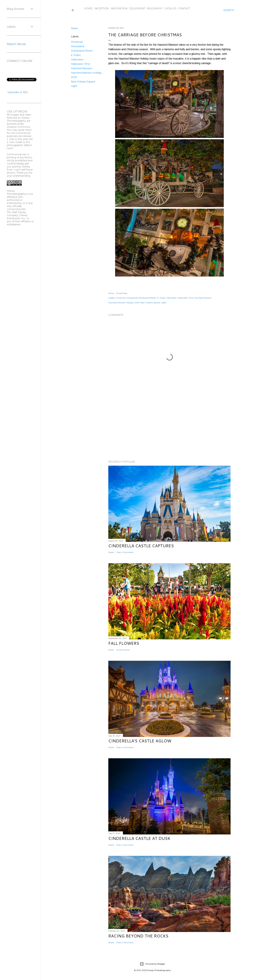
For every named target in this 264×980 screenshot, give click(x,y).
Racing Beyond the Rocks (138, 936)
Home (87, 8)
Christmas (77, 42)
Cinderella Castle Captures (141, 546)
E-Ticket (76, 55)
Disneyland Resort (82, 51)
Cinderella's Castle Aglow (140, 741)
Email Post (122, 293)
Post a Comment (125, 552)
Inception (100, 8)
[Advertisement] (169, 428)
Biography (154, 8)
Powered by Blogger (152, 964)
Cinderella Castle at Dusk (139, 838)
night (74, 86)
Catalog (169, 8)
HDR (74, 77)
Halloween (77, 60)
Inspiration (118, 8)
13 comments (123, 650)
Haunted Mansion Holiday (86, 73)
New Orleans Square (83, 82)
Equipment (136, 8)
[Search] (229, 10)
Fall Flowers (124, 643)
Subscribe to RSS (18, 92)
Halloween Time (81, 64)
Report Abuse (16, 44)
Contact (183, 8)
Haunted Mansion (82, 68)
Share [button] (74, 28)
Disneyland (78, 46)
